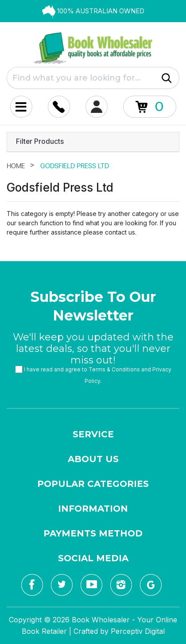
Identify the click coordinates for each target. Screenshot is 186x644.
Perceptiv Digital (138, 631)
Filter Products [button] (40, 142)
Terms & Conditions (114, 369)
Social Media (93, 558)
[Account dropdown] (59, 107)
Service (93, 434)
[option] (93, 11)
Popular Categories (93, 484)
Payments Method (93, 533)
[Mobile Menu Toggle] (21, 107)
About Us (93, 459)
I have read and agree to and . (93, 375)
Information (93, 509)
